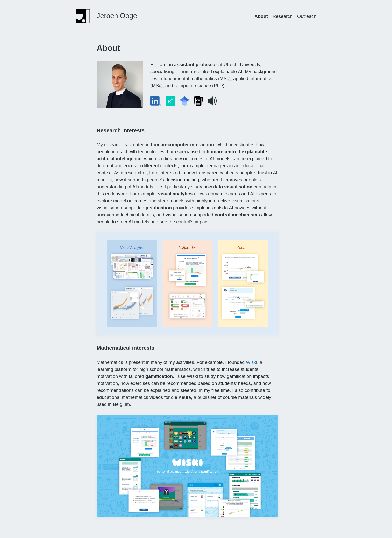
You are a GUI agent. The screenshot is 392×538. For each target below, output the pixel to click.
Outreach (307, 16)
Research (283, 16)
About (261, 16)
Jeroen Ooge (117, 16)
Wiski (251, 362)
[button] (212, 101)
